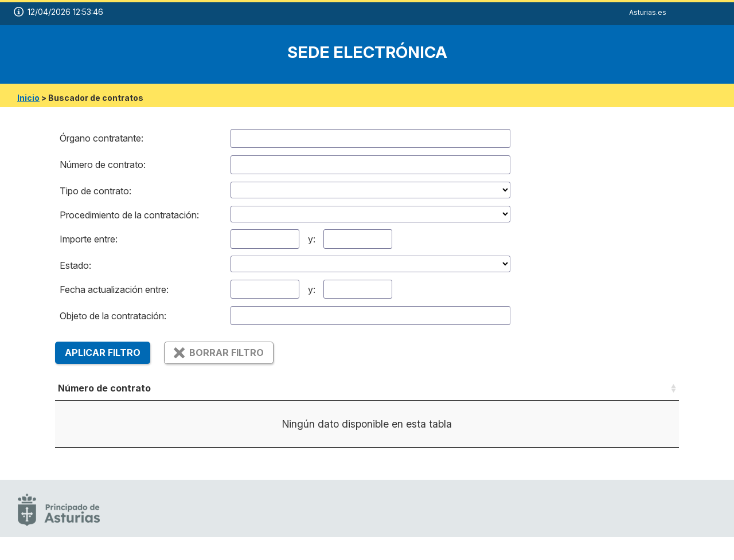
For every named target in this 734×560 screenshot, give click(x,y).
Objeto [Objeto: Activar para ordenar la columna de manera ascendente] (251, 388)
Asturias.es (648, 12)
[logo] (66, 54)
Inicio (28, 98)
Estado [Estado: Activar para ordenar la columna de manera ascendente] (477, 388)
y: (312, 239)
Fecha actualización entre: (114, 289)
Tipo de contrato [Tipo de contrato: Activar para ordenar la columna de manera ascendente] (348, 388)
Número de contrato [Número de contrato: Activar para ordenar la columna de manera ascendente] (104, 388)
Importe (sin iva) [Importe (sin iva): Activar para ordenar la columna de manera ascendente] (573, 388)
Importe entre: (89, 239)
